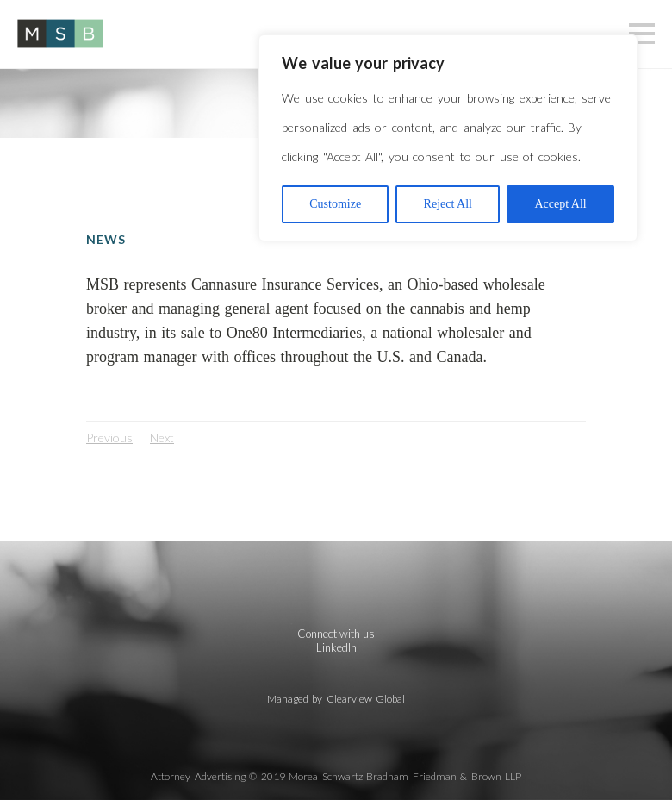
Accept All (560, 204)
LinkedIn (336, 647)
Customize (335, 204)
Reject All (448, 204)
